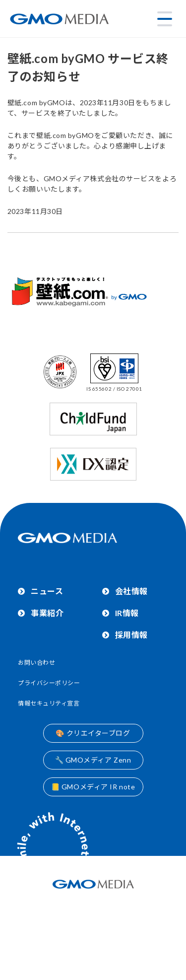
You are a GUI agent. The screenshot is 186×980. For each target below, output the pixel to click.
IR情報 (127, 613)
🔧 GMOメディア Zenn (93, 760)
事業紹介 (47, 613)
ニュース (47, 591)
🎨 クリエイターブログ (93, 733)
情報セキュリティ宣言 (49, 703)
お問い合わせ (36, 663)
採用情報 (131, 635)
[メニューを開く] (165, 19)
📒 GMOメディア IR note (93, 787)
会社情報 (131, 591)
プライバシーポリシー (49, 683)
